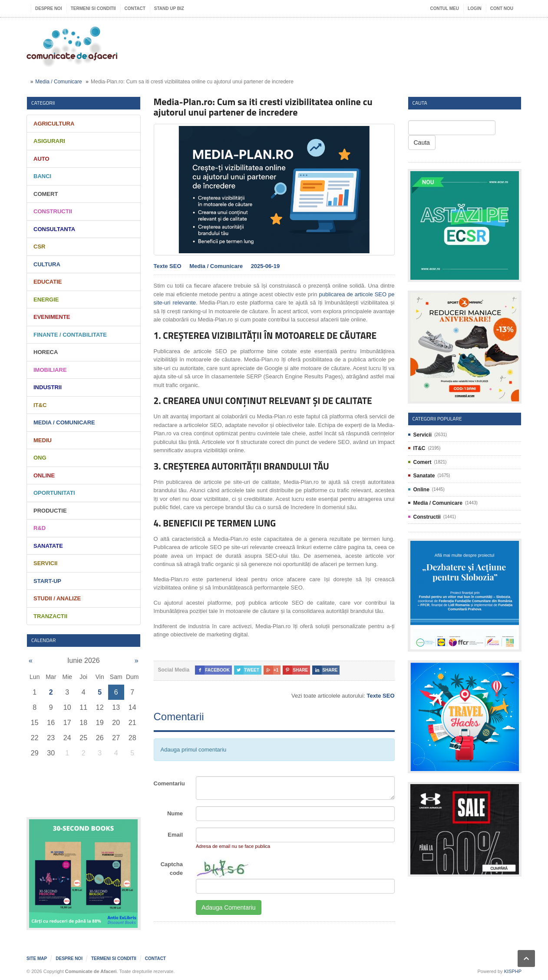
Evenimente (52, 317)
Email (175, 835)
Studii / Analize (57, 598)
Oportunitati (54, 493)
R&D (40, 528)
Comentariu (169, 783)
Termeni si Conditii (93, 8)
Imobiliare (50, 370)
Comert (46, 194)
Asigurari (49, 141)
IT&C (40, 405)
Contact (135, 8)
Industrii (48, 387)
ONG (40, 458)
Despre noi (49, 8)
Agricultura (54, 124)
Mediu (43, 440)
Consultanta (54, 229)
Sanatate (48, 546)
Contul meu (445, 8)
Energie (46, 300)
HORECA (46, 352)
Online (44, 475)
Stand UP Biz (169, 8)
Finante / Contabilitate (70, 335)
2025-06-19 (266, 266)
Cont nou (502, 8)
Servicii (45, 563)
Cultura (47, 264)
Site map (37, 958)
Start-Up (47, 581)
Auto (41, 159)
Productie (50, 511)
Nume (175, 813)
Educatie (48, 282)
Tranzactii (50, 616)
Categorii (43, 103)
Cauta (422, 142)
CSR (39, 247)
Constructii (53, 211)
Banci (42, 176)
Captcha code (172, 869)
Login (475, 8)
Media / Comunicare (58, 82)
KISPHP (513, 971)
